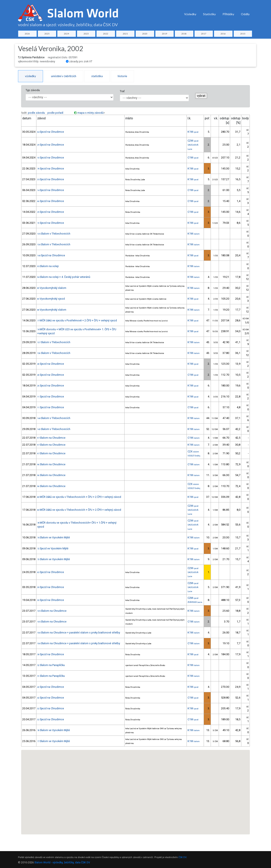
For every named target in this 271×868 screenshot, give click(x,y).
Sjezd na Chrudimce (51, 132)
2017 (204, 34)
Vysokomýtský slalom (52, 288)
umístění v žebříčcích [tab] (64, 76)
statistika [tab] (97, 76)
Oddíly (245, 14)
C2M (193, 583)
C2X (193, 451)
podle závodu (36, 113)
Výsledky (190, 14)
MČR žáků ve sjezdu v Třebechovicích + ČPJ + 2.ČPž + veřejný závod (79, 497)
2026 (27, 34)
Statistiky (209, 14)
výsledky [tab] (30, 76)
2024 (66, 34)
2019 (165, 34)
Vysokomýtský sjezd (51, 299)
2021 (125, 34)
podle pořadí (55, 113)
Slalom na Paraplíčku (51, 665)
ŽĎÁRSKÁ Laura (195, 602)
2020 (145, 34)
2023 (86, 34)
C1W (193, 158)
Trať (122, 91)
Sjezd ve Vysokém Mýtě (53, 548)
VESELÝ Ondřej (194, 456)
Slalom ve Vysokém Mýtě (54, 537)
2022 (106, 34)
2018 (184, 34)
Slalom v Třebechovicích (54, 234)
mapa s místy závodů (91, 113)
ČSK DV (182, 857)
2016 (223, 34)
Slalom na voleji (48, 266)
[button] (137, 807)
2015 (243, 34)
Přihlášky (228, 14)
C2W (193, 141)
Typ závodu (33, 90)
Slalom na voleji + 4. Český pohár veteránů (64, 277)
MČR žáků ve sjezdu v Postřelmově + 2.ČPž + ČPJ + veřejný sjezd (77, 320)
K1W (193, 132)
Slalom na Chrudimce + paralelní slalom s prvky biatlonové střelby (79, 633)
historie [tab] (122, 76)
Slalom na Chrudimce (51, 438)
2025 (47, 34)
